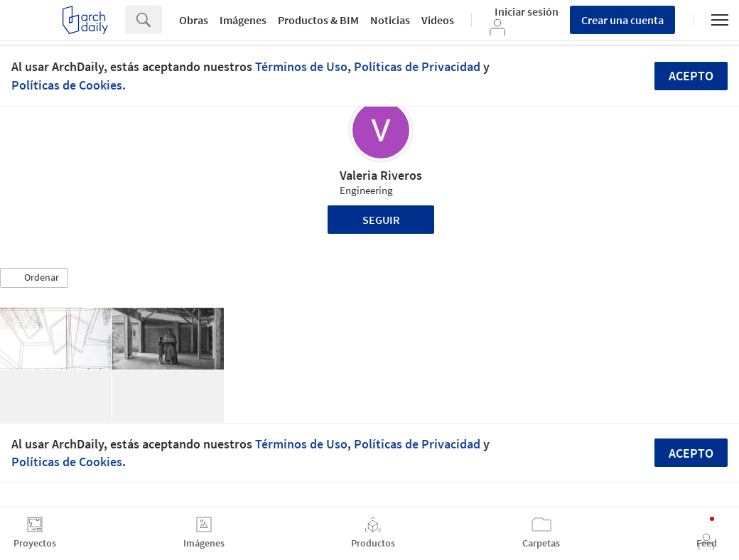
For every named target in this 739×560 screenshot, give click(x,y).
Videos (438, 20)
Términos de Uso (301, 66)
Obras (194, 20)
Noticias (390, 20)
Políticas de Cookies (67, 85)
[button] (34, 278)
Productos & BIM (318, 20)
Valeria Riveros (381, 175)
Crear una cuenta (622, 20)
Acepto (691, 76)
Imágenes (243, 20)
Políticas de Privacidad (417, 66)
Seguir (381, 220)
